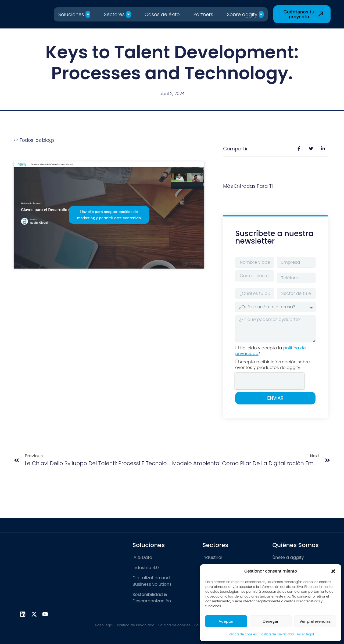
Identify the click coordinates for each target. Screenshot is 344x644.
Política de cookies (242, 634)
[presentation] (270, 381)
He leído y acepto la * (270, 351)
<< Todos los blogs (34, 140)
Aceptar (226, 621)
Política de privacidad (277, 634)
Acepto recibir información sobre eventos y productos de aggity (272, 365)
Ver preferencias (315, 621)
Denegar (270, 621)
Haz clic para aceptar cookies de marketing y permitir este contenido (109, 215)
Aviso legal (305, 634)
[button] (333, 571)
